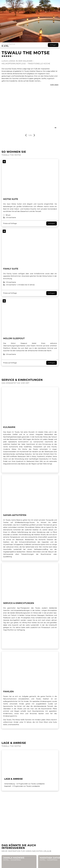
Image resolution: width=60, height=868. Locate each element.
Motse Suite (11, 199)
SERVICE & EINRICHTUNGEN (19, 603)
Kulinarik (9, 427)
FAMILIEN (8, 691)
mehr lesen (54, 85)
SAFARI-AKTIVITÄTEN (15, 515)
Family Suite (11, 269)
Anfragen (52, 223)
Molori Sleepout (14, 338)
